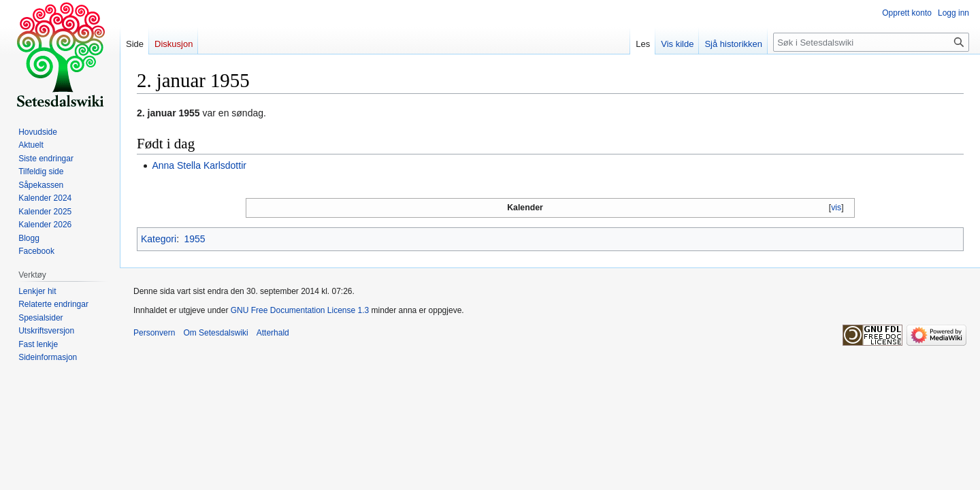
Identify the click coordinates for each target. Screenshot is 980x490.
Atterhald (273, 333)
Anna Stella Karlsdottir (199, 165)
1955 (194, 239)
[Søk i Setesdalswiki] (871, 42)
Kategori (159, 239)
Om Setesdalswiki (215, 333)
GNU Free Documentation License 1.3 (300, 310)
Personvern (154, 333)
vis (836, 208)
